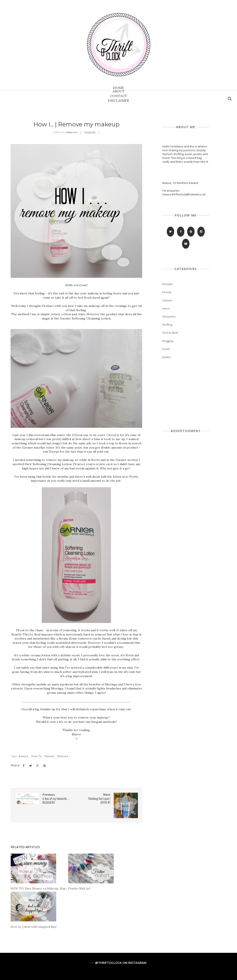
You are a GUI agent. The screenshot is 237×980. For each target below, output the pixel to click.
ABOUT (118, 91)
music (166, 308)
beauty (24, 756)
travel (166, 349)
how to (37, 756)
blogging (168, 341)
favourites (169, 316)
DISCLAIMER (118, 100)
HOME (118, 88)
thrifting (167, 325)
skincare (63, 756)
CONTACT (119, 96)
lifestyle (167, 284)
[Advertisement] (194, 505)
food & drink (170, 333)
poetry (167, 357)
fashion (167, 300)
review (50, 756)
